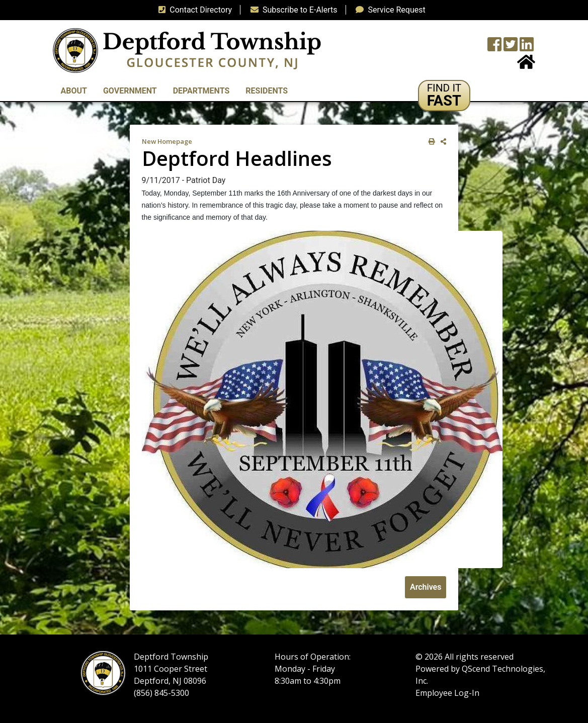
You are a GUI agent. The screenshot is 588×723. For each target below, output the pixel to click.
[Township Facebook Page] (494, 48)
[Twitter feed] (511, 48)
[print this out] (430, 142)
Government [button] (130, 91)
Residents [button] (267, 91)
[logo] (187, 50)
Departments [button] (201, 91)
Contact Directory (193, 10)
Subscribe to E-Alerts (292, 10)
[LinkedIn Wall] (527, 48)
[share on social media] (441, 142)
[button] (444, 96)
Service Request (388, 10)
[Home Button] (526, 65)
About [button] (74, 91)
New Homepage (167, 141)
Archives (426, 587)
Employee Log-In (447, 693)
